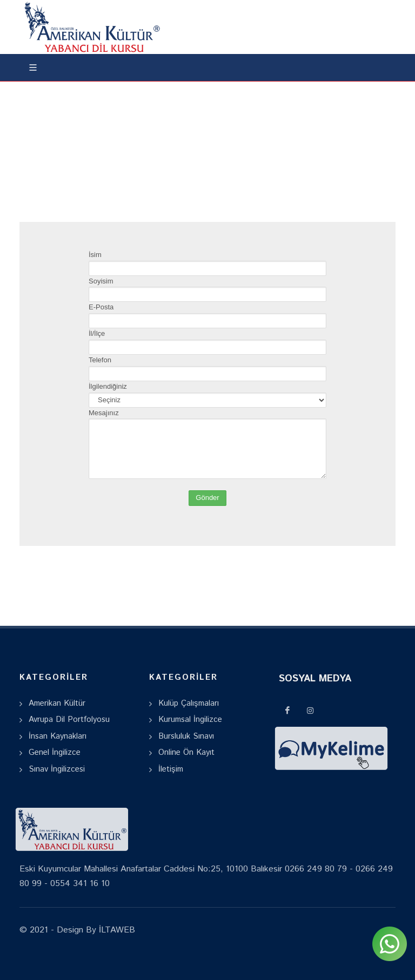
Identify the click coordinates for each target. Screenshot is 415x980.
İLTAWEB (116, 930)
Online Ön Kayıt (186, 752)
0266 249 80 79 (316, 869)
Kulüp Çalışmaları (189, 703)
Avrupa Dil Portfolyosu (69, 719)
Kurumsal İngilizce (190, 719)
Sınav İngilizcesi (57, 769)
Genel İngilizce (55, 752)
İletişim (171, 769)
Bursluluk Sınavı (186, 736)
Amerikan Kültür (57, 703)
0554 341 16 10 (80, 884)
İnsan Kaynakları (58, 736)
